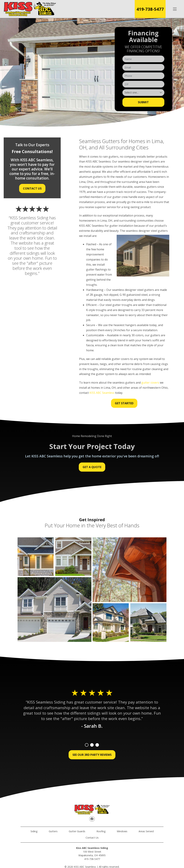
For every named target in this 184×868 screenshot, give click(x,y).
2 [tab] (92, 745)
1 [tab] (87, 745)
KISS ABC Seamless (102, 393)
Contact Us (32, 188)
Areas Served (146, 831)
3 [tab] (97, 745)
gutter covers (150, 383)
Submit (143, 102)
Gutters (53, 831)
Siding (34, 831)
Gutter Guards (77, 831)
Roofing (101, 831)
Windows (122, 831)
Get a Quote (92, 467)
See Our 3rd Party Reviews (92, 755)
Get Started (124, 403)
